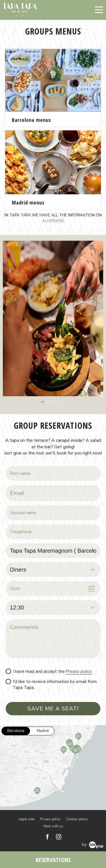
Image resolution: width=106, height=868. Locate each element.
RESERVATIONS (53, 860)
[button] (43, 402)
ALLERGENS (53, 221)
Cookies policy (77, 819)
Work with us (53, 826)
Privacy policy (79, 671)
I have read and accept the (52, 672)
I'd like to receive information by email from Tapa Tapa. (55, 685)
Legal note (27, 819)
